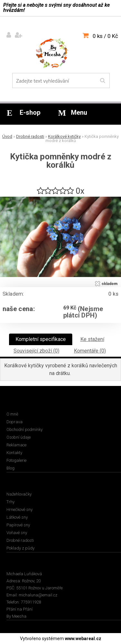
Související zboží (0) (36, 351)
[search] (102, 81)
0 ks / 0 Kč (105, 36)
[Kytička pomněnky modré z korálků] (60, 199)
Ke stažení (92, 339)
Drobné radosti (30, 136)
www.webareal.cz (83, 639)
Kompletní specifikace (41, 339)
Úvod (7, 136)
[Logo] (57, 55)
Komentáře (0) (90, 351)
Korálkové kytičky (64, 136)
